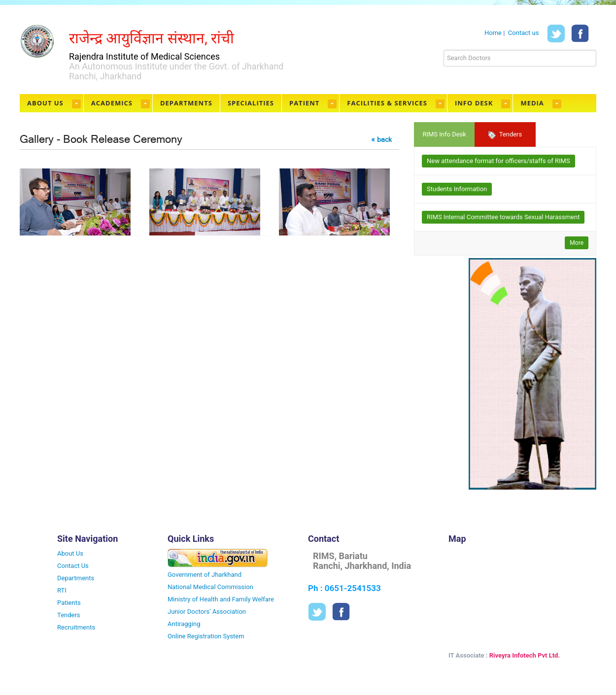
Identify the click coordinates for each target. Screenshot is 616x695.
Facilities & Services (387, 103)
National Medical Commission (210, 587)
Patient (304, 103)
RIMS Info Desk (444, 134)
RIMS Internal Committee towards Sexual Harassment (503, 217)
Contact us (524, 33)
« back (381, 139)
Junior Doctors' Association (207, 612)
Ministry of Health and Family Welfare (221, 599)
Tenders (505, 135)
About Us (45, 103)
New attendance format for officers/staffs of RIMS (498, 161)
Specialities (251, 103)
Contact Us (73, 566)
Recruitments (76, 627)
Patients (69, 603)
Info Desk (474, 103)
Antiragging (184, 624)
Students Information (457, 189)
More (577, 243)
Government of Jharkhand (205, 575)
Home (493, 33)
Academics (112, 103)
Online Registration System (206, 636)
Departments (186, 103)
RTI (62, 590)
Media (532, 103)
